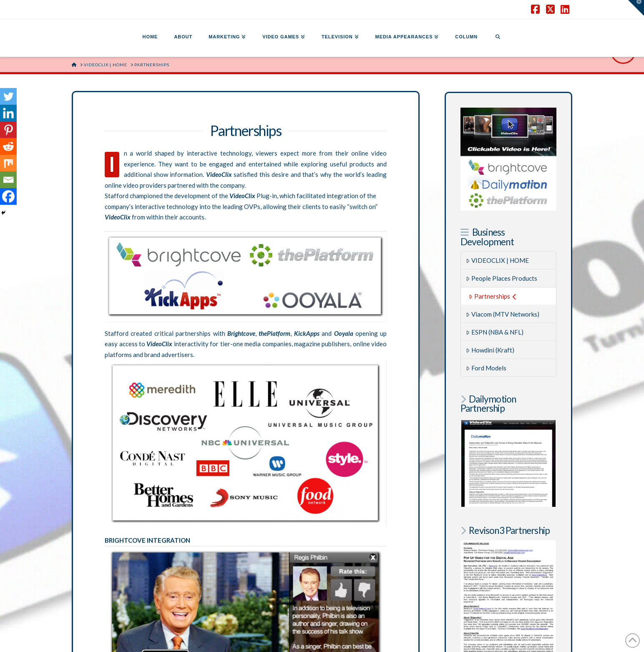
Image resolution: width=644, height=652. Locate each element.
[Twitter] (8, 96)
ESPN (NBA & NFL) (495, 332)
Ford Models (486, 368)
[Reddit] (8, 146)
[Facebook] (8, 196)
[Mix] (8, 163)
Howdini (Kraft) (490, 350)
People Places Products (502, 278)
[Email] (8, 180)
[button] (636, 8)
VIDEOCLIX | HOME (497, 260)
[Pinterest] (8, 130)
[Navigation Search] (498, 38)
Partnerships (493, 296)
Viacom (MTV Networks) (503, 314)
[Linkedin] (8, 113)
